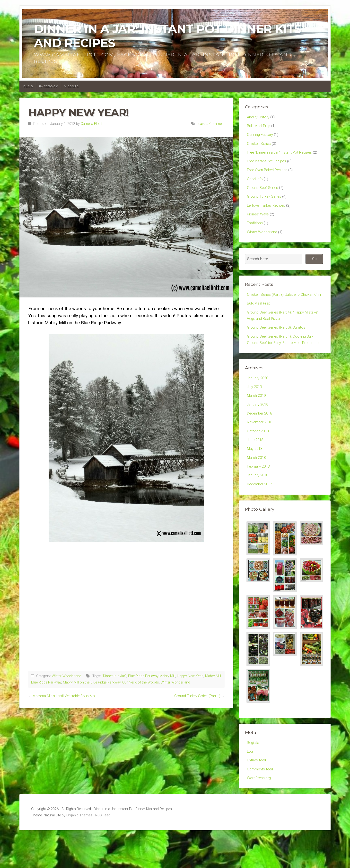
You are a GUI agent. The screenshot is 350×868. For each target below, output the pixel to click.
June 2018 (256, 471)
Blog (28, 86)
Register (254, 777)
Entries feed (257, 796)
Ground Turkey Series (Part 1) (197, 696)
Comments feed (261, 806)
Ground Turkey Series (265, 202)
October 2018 (259, 461)
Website (71, 86)
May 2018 (255, 480)
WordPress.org (260, 815)
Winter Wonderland (66, 676)
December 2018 (261, 443)
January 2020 (259, 405)
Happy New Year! (190, 676)
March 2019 (257, 424)
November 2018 (261, 452)
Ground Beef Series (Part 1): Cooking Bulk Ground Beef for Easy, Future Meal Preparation (282, 362)
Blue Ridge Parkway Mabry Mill (152, 676)
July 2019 (255, 414)
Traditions (255, 230)
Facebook (48, 86)
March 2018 (257, 490)
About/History (259, 117)
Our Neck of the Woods (141, 682)
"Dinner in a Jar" (114, 676)
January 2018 (259, 509)
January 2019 (259, 433)
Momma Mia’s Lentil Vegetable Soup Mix (64, 696)
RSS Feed (103, 853)
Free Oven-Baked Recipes (269, 174)
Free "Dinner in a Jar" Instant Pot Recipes (282, 155)
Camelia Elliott (92, 124)
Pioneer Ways (259, 221)
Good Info (256, 183)
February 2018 (259, 499)
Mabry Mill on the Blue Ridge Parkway (92, 682)
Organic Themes (79, 853)
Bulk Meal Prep (260, 126)
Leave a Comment (211, 124)
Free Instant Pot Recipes (268, 164)
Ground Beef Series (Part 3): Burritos (278, 346)
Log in (252, 787)
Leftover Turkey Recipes (268, 212)
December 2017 (261, 518)
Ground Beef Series (263, 193)
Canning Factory (261, 136)
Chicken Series (259, 145)
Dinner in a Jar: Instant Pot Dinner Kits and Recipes (168, 36)
